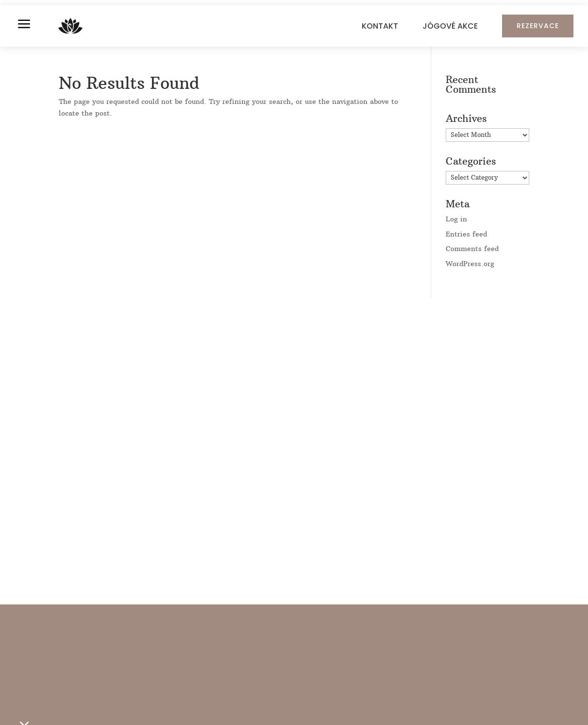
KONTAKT (380, 26)
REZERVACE (538, 26)
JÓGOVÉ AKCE (450, 26)
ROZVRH (113, 704)
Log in (456, 219)
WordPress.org (470, 264)
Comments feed (472, 249)
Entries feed (466, 234)
